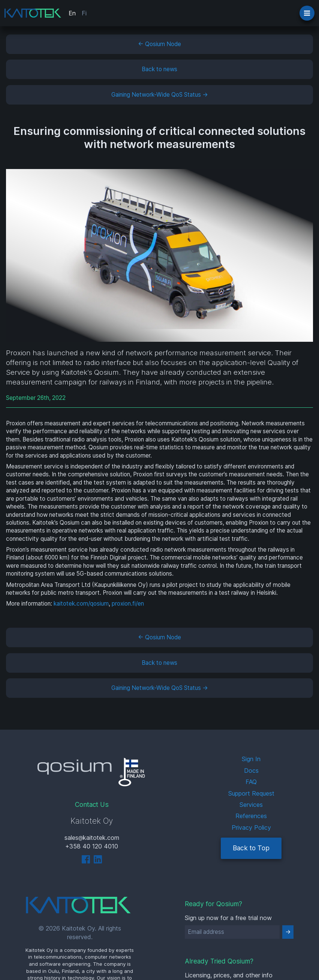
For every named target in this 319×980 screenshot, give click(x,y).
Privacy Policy (251, 827)
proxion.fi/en (128, 604)
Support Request (251, 793)
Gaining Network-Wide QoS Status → (160, 95)
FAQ (251, 782)
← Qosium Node (159, 44)
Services (251, 805)
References (251, 816)
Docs (251, 771)
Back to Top (251, 848)
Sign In (251, 759)
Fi (84, 13)
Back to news (159, 69)
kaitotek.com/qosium (81, 604)
